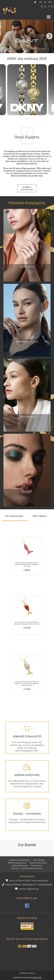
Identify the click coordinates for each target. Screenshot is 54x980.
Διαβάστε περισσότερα (27, 188)
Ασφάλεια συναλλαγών (20, 860)
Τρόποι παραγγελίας (17, 863)
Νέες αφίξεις (40, 516)
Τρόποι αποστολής (38, 863)
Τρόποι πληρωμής (20, 865)
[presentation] (26, 119)
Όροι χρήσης (39, 860)
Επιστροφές (37, 865)
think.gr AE (37, 977)
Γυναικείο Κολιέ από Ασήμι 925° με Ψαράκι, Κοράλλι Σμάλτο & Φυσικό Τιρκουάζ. (27, 560)
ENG (50, 2)
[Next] (49, 36)
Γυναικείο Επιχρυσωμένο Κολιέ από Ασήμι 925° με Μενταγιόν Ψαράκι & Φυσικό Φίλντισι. (27, 679)
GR (45, 2)
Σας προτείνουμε (14, 516)
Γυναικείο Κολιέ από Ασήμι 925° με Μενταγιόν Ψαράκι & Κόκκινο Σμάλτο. (27, 619)
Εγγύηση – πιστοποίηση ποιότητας (27, 868)
